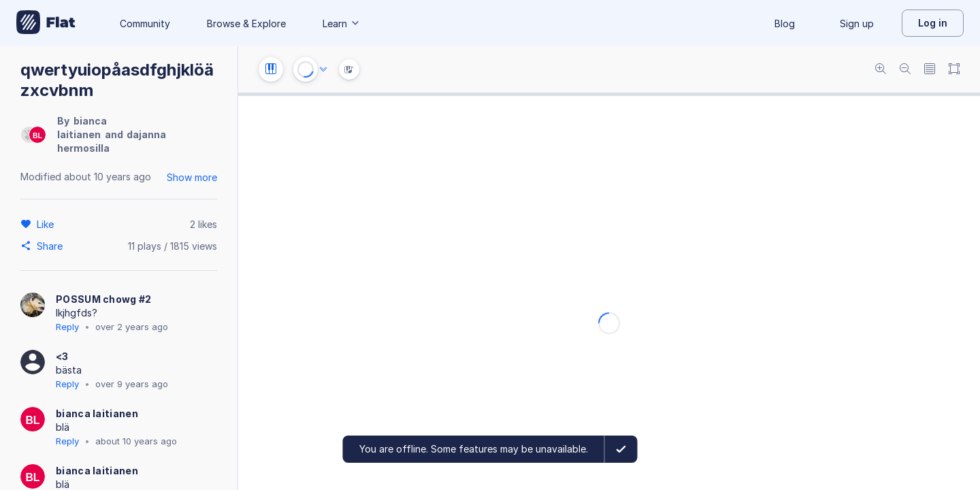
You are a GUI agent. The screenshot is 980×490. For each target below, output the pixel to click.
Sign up (857, 23)
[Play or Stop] (306, 69)
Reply (67, 327)
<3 (62, 356)
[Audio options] (323, 69)
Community (145, 23)
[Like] (47, 224)
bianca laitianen (97, 413)
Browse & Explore (246, 23)
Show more (192, 177)
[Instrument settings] (271, 69)
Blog (785, 23)
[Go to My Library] (46, 23)
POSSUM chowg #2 (104, 299)
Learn (342, 23)
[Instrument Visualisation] (349, 69)
